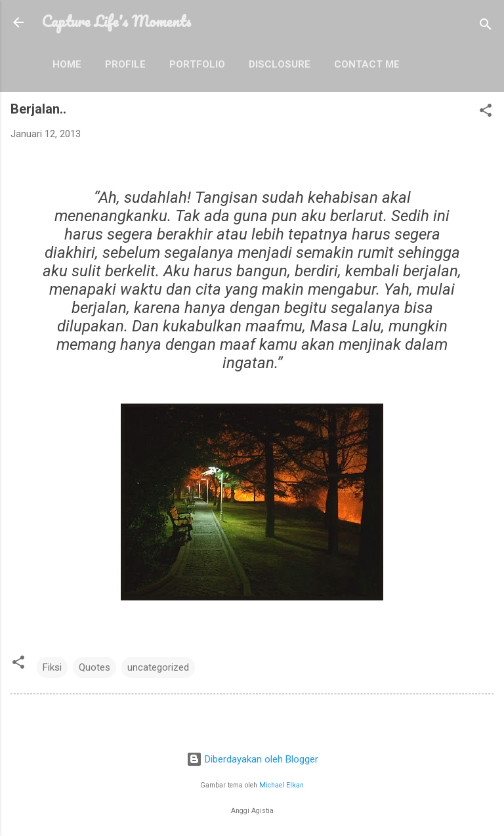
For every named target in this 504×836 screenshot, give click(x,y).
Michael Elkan (282, 785)
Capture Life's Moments (116, 21)
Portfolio (197, 64)
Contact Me (367, 64)
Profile (125, 64)
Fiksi (52, 667)
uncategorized (158, 667)
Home (67, 64)
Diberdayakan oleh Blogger (252, 759)
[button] (486, 113)
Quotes (94, 667)
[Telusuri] (486, 27)
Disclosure (280, 64)
